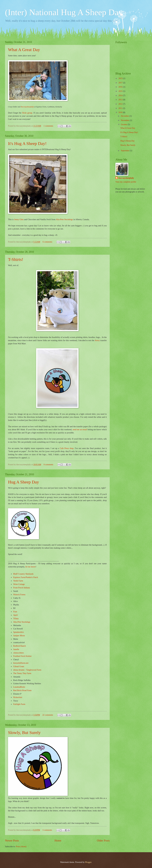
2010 (121, 112)
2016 (121, 87)
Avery (97, 340)
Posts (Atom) (21, 847)
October (124, 124)
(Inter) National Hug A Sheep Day (64, 12)
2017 (121, 83)
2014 (121, 95)
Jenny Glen (19, 219)
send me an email (80, 429)
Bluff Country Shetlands (23, 574)
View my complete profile (126, 182)
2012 (121, 104)
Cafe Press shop (67, 448)
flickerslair (18, 697)
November (125, 120)
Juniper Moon (19, 636)
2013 (121, 100)
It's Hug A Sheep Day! (27, 143)
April (15, 615)
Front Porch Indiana (22, 588)
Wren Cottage (19, 584)
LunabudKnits (19, 687)
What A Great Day (24, 50)
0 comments (48, 465)
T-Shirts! (16, 259)
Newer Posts (12, 841)
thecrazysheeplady (27, 107)
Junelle (16, 649)
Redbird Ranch (19, 646)
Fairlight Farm (19, 704)
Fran (15, 612)
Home (58, 841)
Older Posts (103, 841)
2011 (121, 108)
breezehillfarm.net (21, 663)
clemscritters (18, 653)
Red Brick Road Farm (22, 690)
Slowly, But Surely (24, 732)
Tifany (16, 618)
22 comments (48, 715)
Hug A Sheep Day (24, 482)
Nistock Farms (19, 594)
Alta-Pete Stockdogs (64, 219)
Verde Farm (18, 581)
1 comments (48, 126)
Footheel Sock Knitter (22, 656)
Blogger (88, 862)
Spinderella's (18, 632)
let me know (31, 567)
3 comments (47, 830)
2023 (121, 78)
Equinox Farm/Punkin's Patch (26, 577)
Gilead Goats (19, 666)
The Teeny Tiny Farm (22, 673)
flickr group (27, 113)
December (125, 116)
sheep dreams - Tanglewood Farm (27, 670)
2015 (121, 91)
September (125, 151)
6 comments (47, 242)
